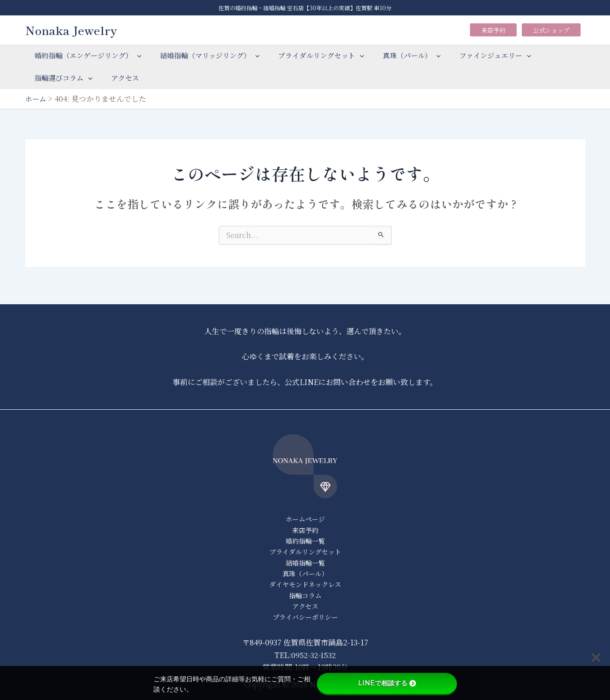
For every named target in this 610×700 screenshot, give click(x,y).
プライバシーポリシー (305, 617)
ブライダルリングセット (309, 56)
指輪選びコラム (61, 78)
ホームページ (305, 513)
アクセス (118, 78)
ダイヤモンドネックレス (305, 582)
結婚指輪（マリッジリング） (203, 56)
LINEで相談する (387, 683)
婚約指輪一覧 (305, 535)
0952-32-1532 (313, 655)
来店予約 (493, 30)
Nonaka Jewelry (71, 30)
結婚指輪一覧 (305, 559)
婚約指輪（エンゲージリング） (86, 56)
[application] (135, 56)
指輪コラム (305, 593)
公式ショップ (551, 30)
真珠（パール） (395, 56)
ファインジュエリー (474, 56)
